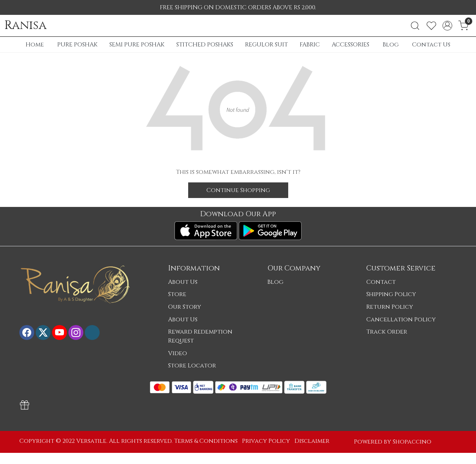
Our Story (185, 307)
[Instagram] (76, 332)
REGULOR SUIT (266, 45)
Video (178, 353)
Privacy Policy (266, 441)
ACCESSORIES (350, 45)
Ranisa (25, 26)
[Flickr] (92, 332)
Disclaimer (312, 441)
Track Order (387, 332)
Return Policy (390, 307)
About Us (183, 282)
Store (177, 294)
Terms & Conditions (206, 441)
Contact (381, 282)
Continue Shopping (238, 190)
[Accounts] (447, 26)
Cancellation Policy (401, 319)
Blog (391, 45)
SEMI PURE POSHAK (137, 45)
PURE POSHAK (77, 45)
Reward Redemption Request (200, 336)
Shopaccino (412, 442)
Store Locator (192, 366)
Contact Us (431, 45)
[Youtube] (59, 332)
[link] (415, 26)
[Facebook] (27, 332)
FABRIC (310, 45)
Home (35, 45)
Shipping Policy (391, 294)
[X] (43, 332)
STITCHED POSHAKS (205, 45)
